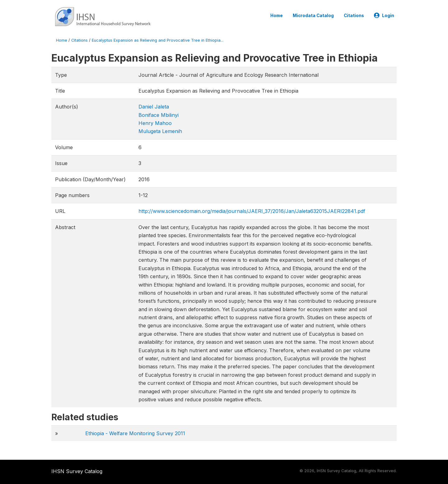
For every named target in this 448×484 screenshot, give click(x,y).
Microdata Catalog (313, 16)
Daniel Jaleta (154, 107)
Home (277, 16)
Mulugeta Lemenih (160, 131)
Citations (354, 16)
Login (384, 16)
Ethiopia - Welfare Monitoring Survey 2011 (135, 433)
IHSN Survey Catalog (77, 471)
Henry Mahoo (155, 123)
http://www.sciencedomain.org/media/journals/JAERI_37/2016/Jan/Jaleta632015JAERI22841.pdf (252, 211)
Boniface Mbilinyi (159, 115)
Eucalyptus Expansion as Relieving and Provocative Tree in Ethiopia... (158, 40)
